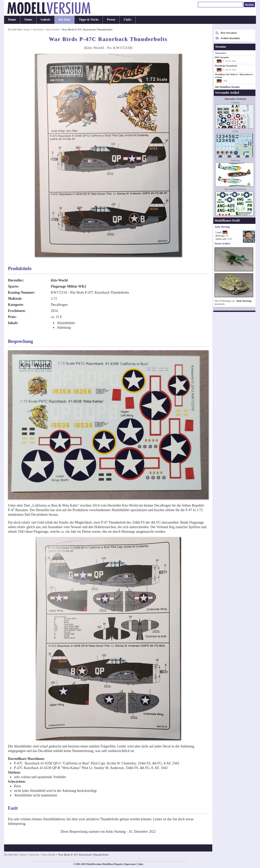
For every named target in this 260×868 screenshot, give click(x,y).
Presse (111, 20)
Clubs (127, 20)
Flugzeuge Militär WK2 (68, 286)
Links (140, 864)
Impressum (130, 864)
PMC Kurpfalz (222, 57)
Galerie (45, 20)
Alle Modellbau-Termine (227, 87)
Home (12, 20)
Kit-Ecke (64, 20)
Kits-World (53, 29)
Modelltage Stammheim (226, 66)
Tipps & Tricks (89, 20)
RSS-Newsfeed (229, 33)
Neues (28, 20)
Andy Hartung (244, 301)
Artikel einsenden (230, 38)
